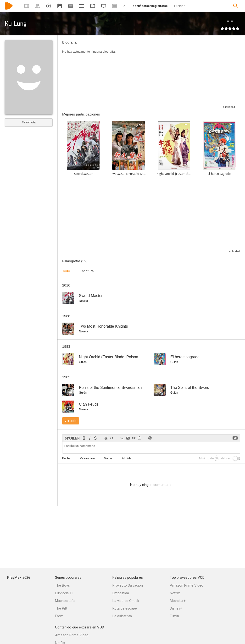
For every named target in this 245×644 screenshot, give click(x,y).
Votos (108, 458)
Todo (66, 271)
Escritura (87, 271)
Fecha (66, 458)
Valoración (87, 458)
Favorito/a (29, 122)
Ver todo (71, 421)
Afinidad (128, 458)
